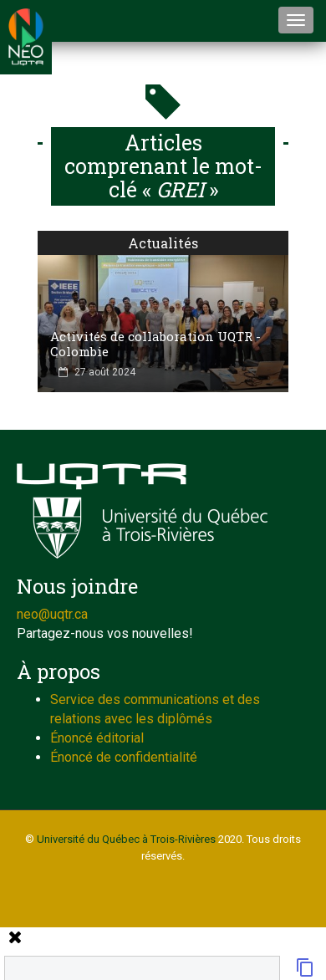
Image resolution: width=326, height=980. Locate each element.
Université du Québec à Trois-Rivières (126, 839)
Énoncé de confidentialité (124, 757)
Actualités (163, 243)
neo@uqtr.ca (52, 614)
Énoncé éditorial (97, 738)
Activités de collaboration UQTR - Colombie (155, 344)
